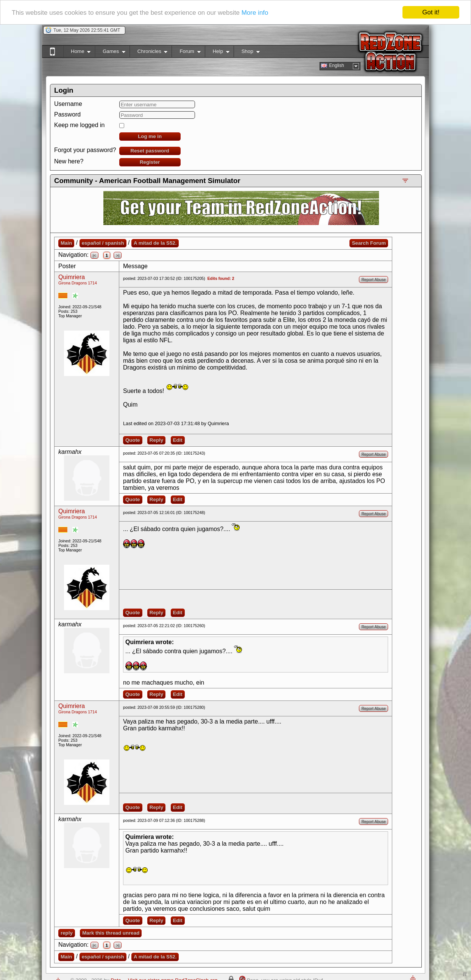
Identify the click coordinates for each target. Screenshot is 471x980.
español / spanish (103, 243)
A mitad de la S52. (155, 243)
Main (66, 243)
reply (67, 933)
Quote (133, 440)
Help (217, 53)
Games (110, 53)
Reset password (150, 151)
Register (150, 162)
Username (68, 104)
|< (94, 255)
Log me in (150, 136)
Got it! (431, 12)
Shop (247, 53)
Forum (186, 53)
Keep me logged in (79, 125)
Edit (178, 440)
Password (67, 114)
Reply (156, 440)
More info (255, 13)
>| (118, 255)
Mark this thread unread (111, 933)
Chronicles (149, 53)
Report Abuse (374, 280)
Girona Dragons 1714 (78, 283)
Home (77, 53)
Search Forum (369, 243)
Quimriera (72, 277)
